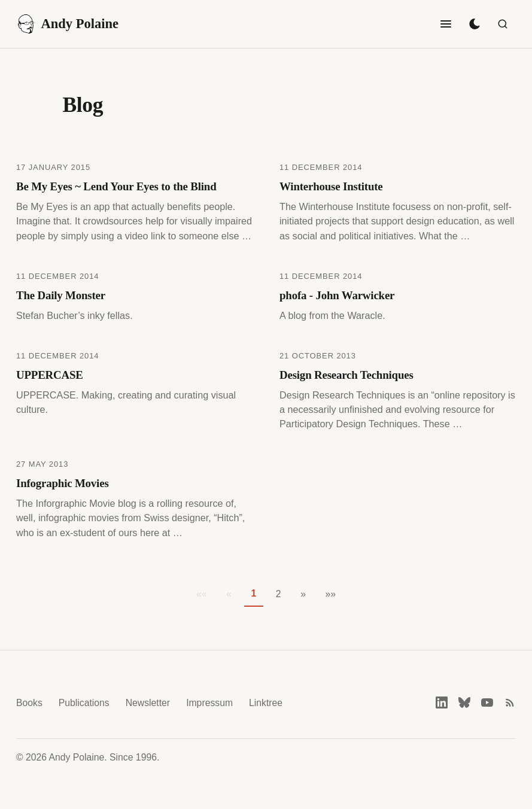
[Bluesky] (464, 702)
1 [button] (253, 593)
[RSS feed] (510, 702)
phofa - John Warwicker (337, 295)
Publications (84, 703)
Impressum (209, 703)
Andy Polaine (67, 24)
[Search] (503, 24)
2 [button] (279, 594)
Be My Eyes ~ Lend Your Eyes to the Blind (116, 186)
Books (29, 703)
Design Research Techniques (346, 375)
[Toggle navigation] (446, 24)
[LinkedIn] (442, 702)
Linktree (266, 703)
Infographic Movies (63, 483)
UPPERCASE (50, 375)
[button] (303, 595)
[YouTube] (487, 702)
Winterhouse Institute (331, 186)
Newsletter (148, 703)
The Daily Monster (61, 295)
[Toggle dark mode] (475, 24)
